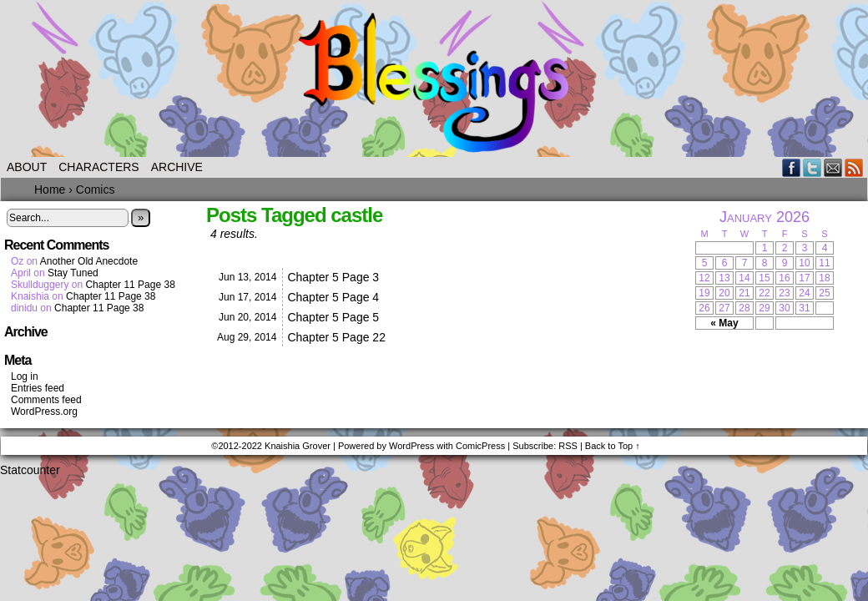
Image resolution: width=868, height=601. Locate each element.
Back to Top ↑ (613, 446)
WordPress (411, 446)
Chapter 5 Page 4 (333, 297)
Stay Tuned (73, 273)
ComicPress (480, 446)
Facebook (792, 167)
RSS (854, 167)
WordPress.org (44, 412)
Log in (25, 376)
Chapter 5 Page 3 (333, 277)
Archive (177, 167)
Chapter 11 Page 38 (130, 285)
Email (833, 167)
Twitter (812, 167)
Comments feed (46, 400)
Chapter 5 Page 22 (336, 337)
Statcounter (30, 470)
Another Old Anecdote (89, 261)
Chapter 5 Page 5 (333, 317)
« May (724, 323)
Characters (98, 167)
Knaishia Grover (298, 446)
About (27, 167)
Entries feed (38, 388)
